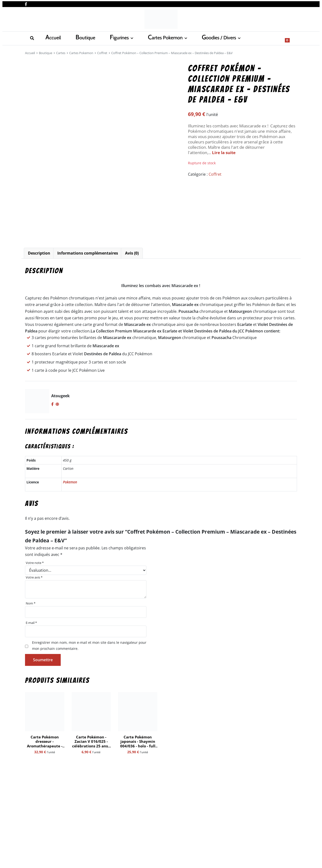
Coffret (102, 53)
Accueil (32, 38)
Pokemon (70, 482)
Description (39, 253)
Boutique (54, 38)
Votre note (35, 563)
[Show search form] (291, 38)
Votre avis (34, 577)
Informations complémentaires (88, 253)
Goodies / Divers (158, 38)
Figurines (78, 38)
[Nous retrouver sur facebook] (26, 3)
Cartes (61, 53)
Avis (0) (132, 253)
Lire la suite (224, 153)
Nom (31, 603)
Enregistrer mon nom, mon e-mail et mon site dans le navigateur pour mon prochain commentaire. (89, 645)
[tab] (39, 253)
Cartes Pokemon (114, 38)
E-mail (31, 623)
